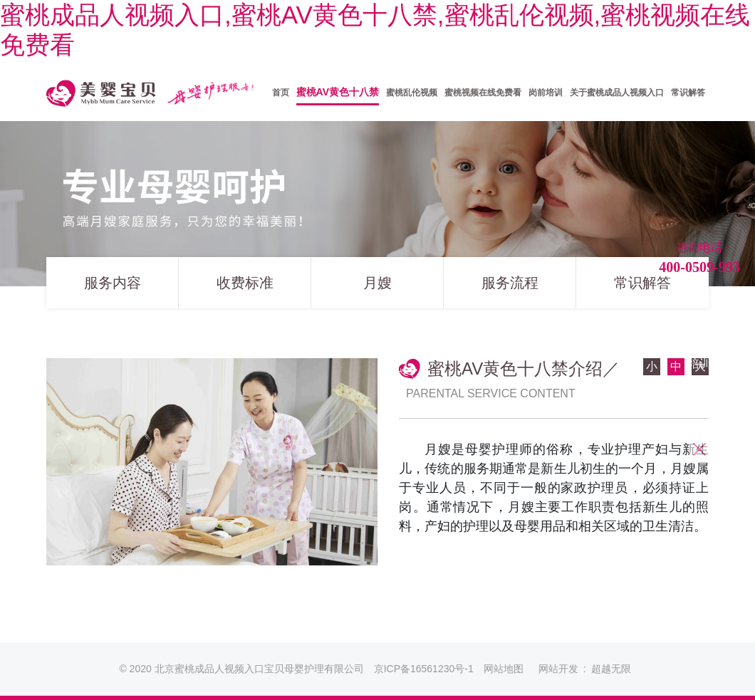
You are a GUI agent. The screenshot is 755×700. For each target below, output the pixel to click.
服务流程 (510, 289)
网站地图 (504, 669)
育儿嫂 (699, 332)
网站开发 (558, 669)
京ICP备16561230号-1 (424, 669)
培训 (699, 364)
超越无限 (611, 669)
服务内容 (113, 289)
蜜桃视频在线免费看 (699, 403)
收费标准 (245, 289)
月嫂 (377, 289)
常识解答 (642, 289)
